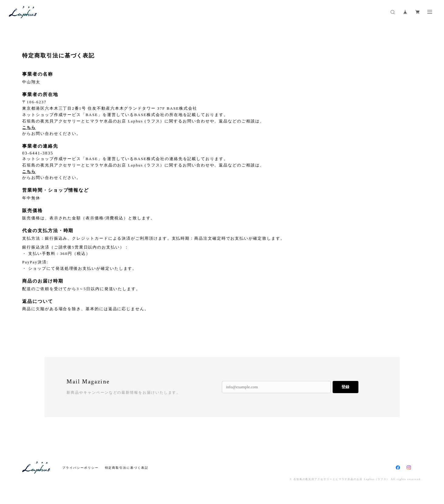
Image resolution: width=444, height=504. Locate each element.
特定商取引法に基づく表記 (127, 468)
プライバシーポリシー (80, 468)
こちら (29, 127)
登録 (345, 387)
